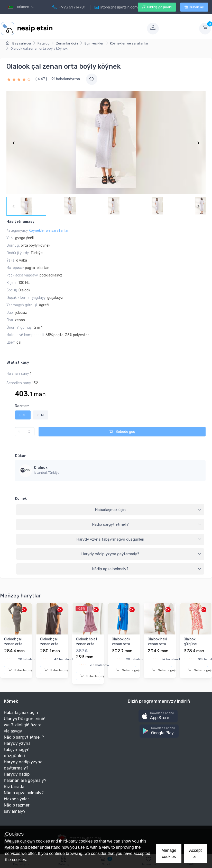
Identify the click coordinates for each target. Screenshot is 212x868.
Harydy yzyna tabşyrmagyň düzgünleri (139, 539)
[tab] (110, 510)
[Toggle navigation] (99, 29)
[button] (158, 716)
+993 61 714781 (69, 7)
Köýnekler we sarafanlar (129, 43)
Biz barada (14, 787)
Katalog (44, 43)
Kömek (21, 499)
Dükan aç (194, 7)
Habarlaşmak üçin (148, 510)
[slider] (20, 79)
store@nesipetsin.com (116, 7)
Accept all (195, 853)
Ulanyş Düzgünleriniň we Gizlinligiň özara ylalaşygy (25, 725)
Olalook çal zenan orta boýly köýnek (15, 644)
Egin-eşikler (94, 43)
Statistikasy (18, 363)
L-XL (23, 415)
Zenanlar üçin (67, 43)
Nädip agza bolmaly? (147, 569)
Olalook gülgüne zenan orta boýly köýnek (195, 647)
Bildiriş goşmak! (157, 7)
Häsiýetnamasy (20, 222)
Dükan (21, 456)
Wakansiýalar (16, 799)
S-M (41, 415)
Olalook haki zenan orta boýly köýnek (159, 644)
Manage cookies (169, 853)
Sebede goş (122, 432)
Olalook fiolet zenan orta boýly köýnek (87, 644)
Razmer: (22, 406)
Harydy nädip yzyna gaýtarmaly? (141, 554)
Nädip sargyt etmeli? (147, 524)
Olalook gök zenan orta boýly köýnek (123, 644)
